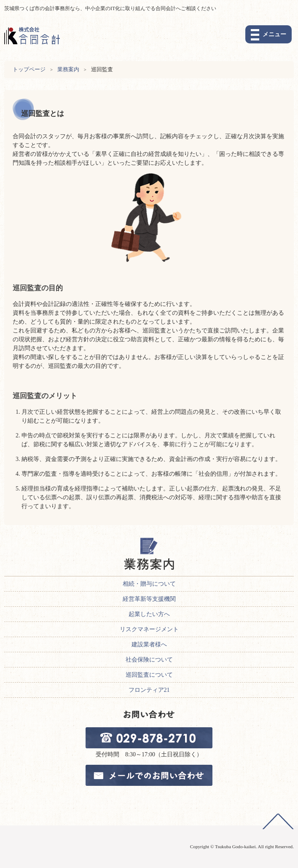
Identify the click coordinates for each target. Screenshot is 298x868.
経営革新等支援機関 (149, 599)
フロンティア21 (149, 690)
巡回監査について (149, 675)
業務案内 (68, 70)
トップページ (29, 70)
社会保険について (149, 660)
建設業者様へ (149, 644)
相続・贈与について (149, 584)
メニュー (274, 34)
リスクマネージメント (149, 629)
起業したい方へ (149, 614)
